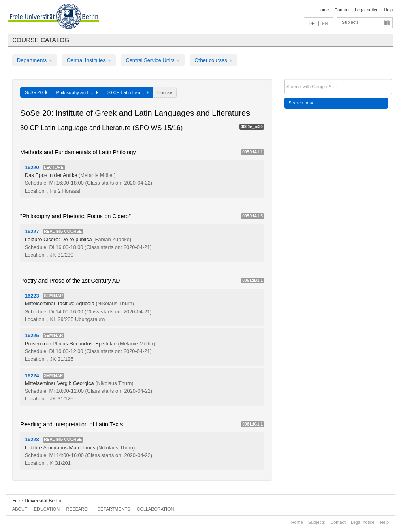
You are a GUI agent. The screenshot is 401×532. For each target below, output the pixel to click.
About (20, 509)
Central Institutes (89, 60)
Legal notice (367, 10)
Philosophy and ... (77, 92)
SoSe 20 (36, 92)
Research (78, 509)
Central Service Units (153, 60)
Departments (35, 60)
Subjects (350, 22)
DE (312, 23)
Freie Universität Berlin (37, 501)
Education (47, 509)
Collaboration (156, 509)
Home (323, 10)
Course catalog (41, 40)
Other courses (213, 60)
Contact (342, 10)
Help (388, 10)
